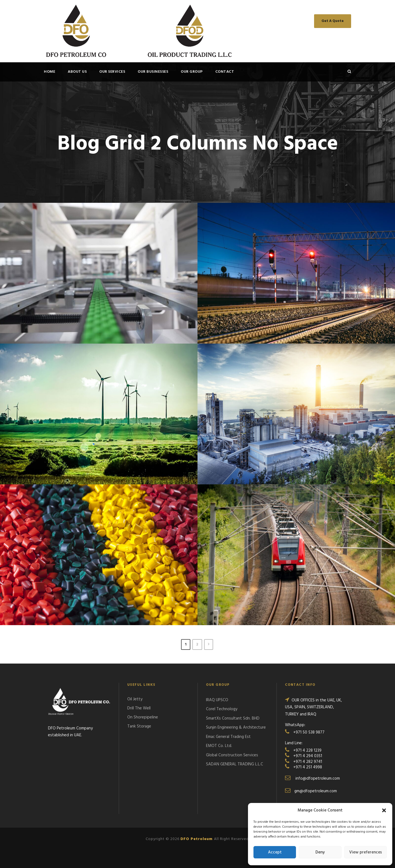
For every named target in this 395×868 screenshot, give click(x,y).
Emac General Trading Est (228, 737)
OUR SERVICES (112, 72)
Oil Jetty (135, 699)
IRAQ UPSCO (217, 700)
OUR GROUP (192, 72)
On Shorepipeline (143, 717)
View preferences (366, 852)
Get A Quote (333, 21)
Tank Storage (139, 726)
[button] (384, 810)
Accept (275, 852)
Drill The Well (139, 708)
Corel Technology (222, 709)
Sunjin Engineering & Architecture (236, 727)
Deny (320, 852)
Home (50, 72)
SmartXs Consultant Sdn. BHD (233, 718)
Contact (225, 72)
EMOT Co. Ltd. (219, 746)
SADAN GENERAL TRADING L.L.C (235, 764)
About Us (77, 72)
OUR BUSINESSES (153, 72)
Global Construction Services (232, 755)
